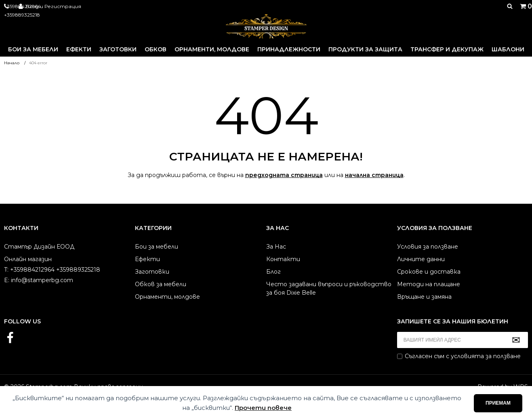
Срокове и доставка (429, 272)
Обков (156, 49)
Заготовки (118, 49)
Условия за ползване (428, 247)
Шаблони (508, 49)
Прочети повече (263, 408)
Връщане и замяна (424, 297)
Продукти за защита (365, 49)
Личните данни (421, 259)
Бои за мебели (33, 49)
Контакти (283, 259)
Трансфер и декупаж (447, 49)
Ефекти (79, 49)
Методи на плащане (429, 284)
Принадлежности (289, 49)
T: (6, 270)
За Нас (276, 247)
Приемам (498, 403)
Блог (273, 272)
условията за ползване (486, 356)
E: (7, 280)
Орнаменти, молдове (212, 49)
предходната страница (284, 175)
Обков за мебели (161, 284)
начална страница (374, 175)
